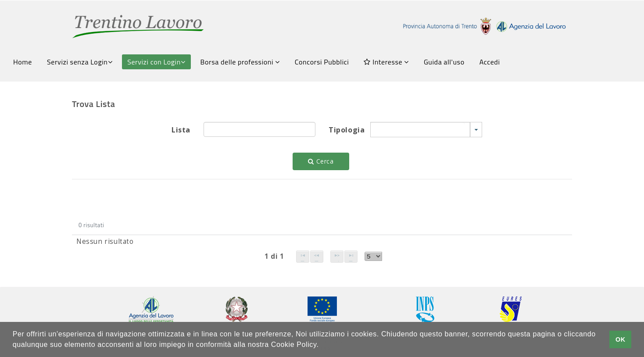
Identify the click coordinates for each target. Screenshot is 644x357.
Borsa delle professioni (240, 62)
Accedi (490, 62)
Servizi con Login (156, 62)
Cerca (321, 161)
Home (23, 62)
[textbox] (259, 129)
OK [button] (621, 339)
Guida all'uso (444, 62)
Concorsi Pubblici (322, 62)
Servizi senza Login (80, 62)
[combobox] (426, 130)
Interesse (386, 62)
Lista (181, 130)
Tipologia (346, 130)
